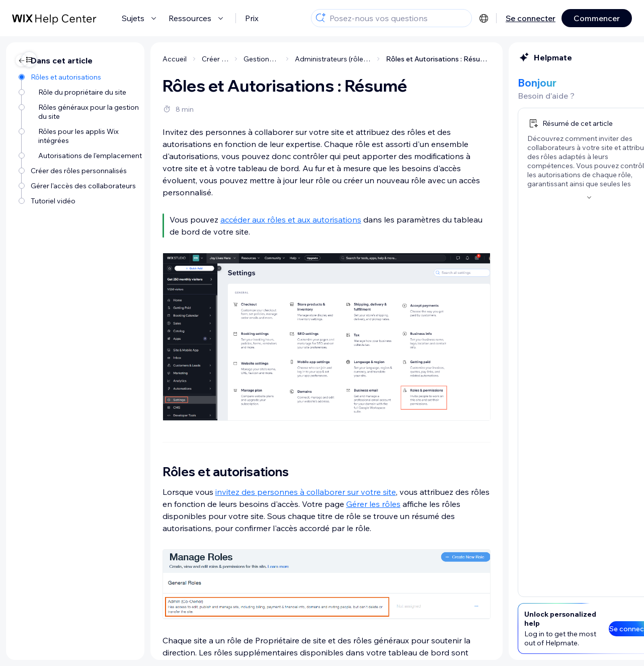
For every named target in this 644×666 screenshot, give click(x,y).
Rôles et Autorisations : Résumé (350, 59)
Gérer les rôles (285, 504)
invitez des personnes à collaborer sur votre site (218, 492)
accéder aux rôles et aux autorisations (203, 219)
